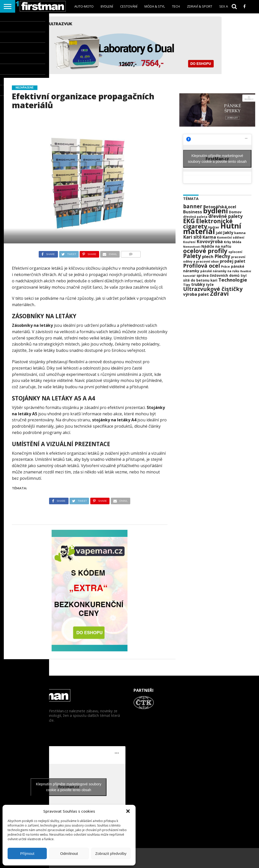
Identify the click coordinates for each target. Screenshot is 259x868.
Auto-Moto (84, 6)
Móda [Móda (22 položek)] (237, 242)
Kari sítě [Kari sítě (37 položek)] (192, 237)
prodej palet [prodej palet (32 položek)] (233, 261)
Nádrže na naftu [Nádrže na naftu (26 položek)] (216, 246)
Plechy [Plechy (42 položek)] (222, 256)
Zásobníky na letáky (32, 325)
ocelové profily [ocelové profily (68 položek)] (205, 251)
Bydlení (107, 6)
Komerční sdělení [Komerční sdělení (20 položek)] (231, 237)
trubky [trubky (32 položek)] (198, 284)
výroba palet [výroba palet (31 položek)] (196, 294)
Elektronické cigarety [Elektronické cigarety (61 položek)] (208, 224)
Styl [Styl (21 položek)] (244, 276)
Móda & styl (155, 6)
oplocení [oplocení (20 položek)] (235, 252)
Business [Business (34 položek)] (193, 212)
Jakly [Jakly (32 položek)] (228, 233)
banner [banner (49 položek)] (193, 206)
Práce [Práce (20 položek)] (225, 267)
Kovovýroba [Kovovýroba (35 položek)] (210, 242)
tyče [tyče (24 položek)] (210, 285)
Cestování (129, 6)
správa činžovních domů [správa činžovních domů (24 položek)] (218, 276)
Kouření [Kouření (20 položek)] (189, 242)
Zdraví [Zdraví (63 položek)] (219, 293)
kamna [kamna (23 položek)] (240, 233)
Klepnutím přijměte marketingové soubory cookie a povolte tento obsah (217, 159)
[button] (128, 811)
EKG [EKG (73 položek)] (189, 221)
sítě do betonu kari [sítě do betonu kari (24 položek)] (200, 280)
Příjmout (27, 853)
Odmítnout (69, 853)
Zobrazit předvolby (111, 853)
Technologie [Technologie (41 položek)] (233, 280)
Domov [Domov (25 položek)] (235, 212)
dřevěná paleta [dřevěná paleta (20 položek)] (195, 217)
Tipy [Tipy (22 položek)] (187, 285)
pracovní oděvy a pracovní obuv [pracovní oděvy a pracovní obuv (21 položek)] (214, 259)
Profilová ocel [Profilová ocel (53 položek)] (202, 266)
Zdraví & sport (200, 6)
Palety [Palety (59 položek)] (192, 256)
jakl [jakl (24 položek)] (219, 233)
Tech (176, 6)
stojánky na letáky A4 (114, 420)
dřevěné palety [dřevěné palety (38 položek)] (225, 216)
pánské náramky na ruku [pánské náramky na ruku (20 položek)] (220, 271)
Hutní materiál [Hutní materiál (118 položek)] (212, 229)
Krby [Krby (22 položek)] (228, 242)
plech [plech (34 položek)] (208, 256)
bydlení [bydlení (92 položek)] (215, 211)
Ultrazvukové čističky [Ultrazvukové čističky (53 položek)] (213, 289)
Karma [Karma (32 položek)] (209, 237)
